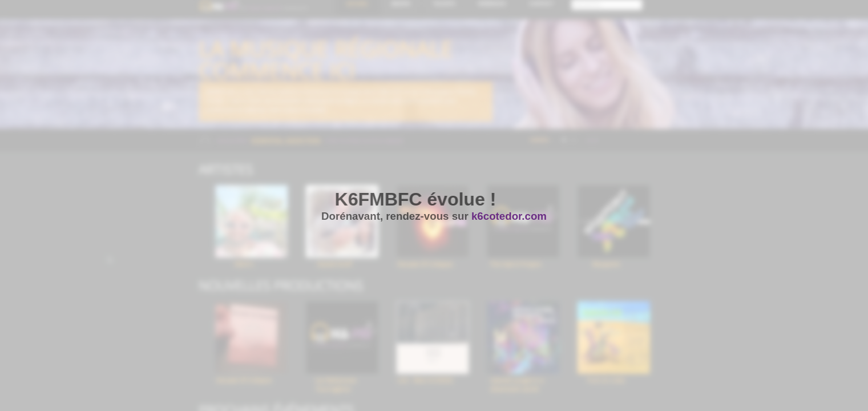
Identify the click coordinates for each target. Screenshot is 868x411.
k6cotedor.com (509, 216)
